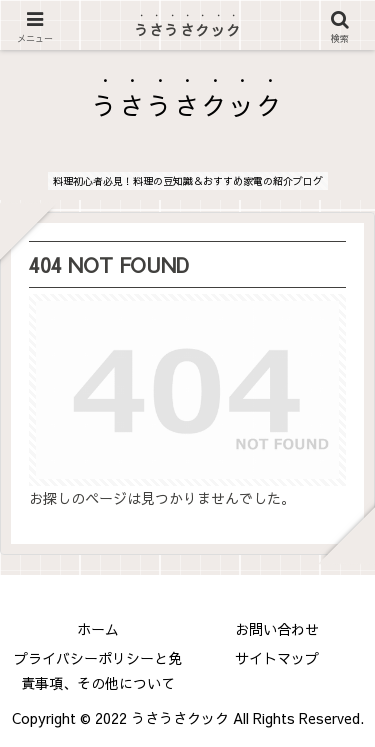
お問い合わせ (277, 629)
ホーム (98, 629)
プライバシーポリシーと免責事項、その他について (98, 670)
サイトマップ (277, 658)
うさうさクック (188, 30)
